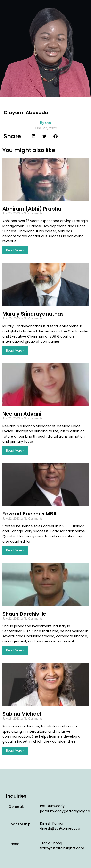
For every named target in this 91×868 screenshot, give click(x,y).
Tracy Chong (51, 843)
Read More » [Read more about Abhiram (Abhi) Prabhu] (15, 250)
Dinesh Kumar (52, 823)
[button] (34, 136)
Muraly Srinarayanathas (33, 314)
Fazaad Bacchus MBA (30, 514)
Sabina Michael (22, 714)
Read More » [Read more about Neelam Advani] (15, 450)
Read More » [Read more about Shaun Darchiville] (15, 650)
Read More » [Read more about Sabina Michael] (15, 751)
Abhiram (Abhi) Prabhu (32, 209)
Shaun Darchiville (24, 614)
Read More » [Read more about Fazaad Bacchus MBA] (15, 550)
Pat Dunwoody (52, 806)
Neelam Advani (22, 414)
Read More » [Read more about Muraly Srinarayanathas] (15, 350)
